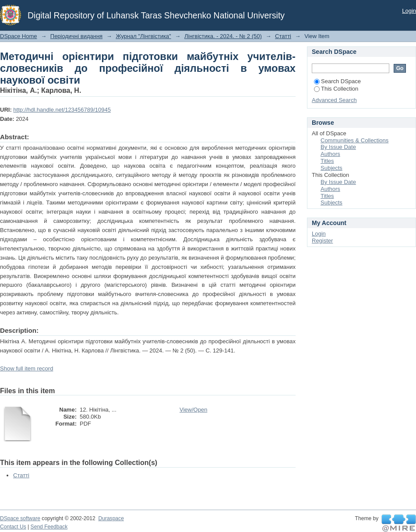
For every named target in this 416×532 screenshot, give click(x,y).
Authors (330, 154)
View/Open (193, 410)
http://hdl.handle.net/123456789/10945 (62, 110)
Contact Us (13, 527)
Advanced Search (334, 100)
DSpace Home (19, 36)
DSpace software (20, 518)
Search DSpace (337, 81)
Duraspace (111, 518)
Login (409, 11)
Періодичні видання (76, 36)
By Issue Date (338, 147)
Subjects (331, 168)
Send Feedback (49, 527)
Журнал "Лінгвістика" (143, 36)
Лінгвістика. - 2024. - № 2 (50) (223, 36)
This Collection (336, 89)
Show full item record (26, 368)
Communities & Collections (354, 140)
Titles (327, 161)
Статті (283, 36)
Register (322, 241)
